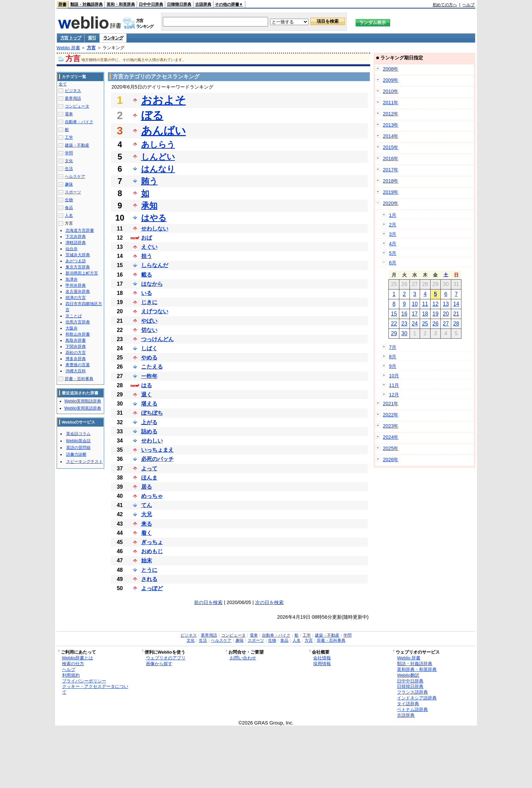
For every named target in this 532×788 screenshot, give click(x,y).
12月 (394, 395)
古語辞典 (203, 4)
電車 (69, 114)
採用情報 (322, 664)
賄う (149, 181)
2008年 (391, 69)
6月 (393, 263)
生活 (69, 169)
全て (63, 84)
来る (147, 524)
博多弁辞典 (76, 359)
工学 (69, 137)
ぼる (152, 115)
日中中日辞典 (151, 4)
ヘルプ (469, 5)
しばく (149, 348)
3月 (393, 234)
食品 (69, 208)
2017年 (391, 170)
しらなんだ (155, 265)
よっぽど (152, 588)
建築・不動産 (77, 145)
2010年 (391, 91)
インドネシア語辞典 (417, 698)
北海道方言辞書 (80, 230)
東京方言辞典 (78, 267)
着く (147, 533)
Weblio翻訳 (408, 675)
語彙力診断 (76, 454)
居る (147, 487)
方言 (91, 48)
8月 (393, 357)
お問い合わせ (243, 658)
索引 (92, 38)
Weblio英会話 (78, 441)
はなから (152, 284)
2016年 (391, 158)
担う (147, 256)
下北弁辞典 (76, 237)
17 (415, 314)
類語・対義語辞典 (87, 4)
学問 (69, 153)
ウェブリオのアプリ (166, 658)
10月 (394, 376)
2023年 (391, 426)
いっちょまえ (157, 450)
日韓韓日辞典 (179, 4)
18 (425, 314)
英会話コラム (78, 434)
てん (147, 505)
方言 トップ (71, 38)
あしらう (158, 144)
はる (147, 385)
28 (456, 324)
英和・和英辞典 (121, 4)
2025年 (391, 448)
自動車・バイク (79, 122)
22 (394, 324)
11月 (394, 385)
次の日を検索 (269, 602)
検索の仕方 (73, 664)
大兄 (147, 514)
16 (404, 314)
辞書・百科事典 (79, 379)
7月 (393, 347)
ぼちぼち (152, 413)
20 (446, 314)
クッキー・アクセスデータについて (95, 689)
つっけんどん (157, 339)
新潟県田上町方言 (82, 273)
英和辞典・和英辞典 (417, 669)
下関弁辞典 (76, 346)
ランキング (113, 38)
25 (425, 324)
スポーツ (73, 192)
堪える (149, 404)
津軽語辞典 (76, 243)
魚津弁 (72, 279)
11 (425, 304)
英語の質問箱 (78, 448)
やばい (149, 321)
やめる (149, 358)
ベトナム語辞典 (412, 709)
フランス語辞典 (412, 692)
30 (404, 333)
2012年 (391, 114)
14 (456, 304)
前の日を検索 (208, 602)
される (149, 579)
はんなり (158, 169)
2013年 (391, 125)
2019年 (391, 192)
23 (404, 324)
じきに (149, 302)
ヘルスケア (75, 176)
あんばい (164, 131)
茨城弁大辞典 (78, 255)
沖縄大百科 (76, 371)
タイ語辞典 (408, 704)
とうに (149, 570)
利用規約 (71, 675)
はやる (154, 218)
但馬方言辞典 (78, 322)
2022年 (391, 415)
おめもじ (152, 551)
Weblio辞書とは (78, 658)
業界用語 (73, 98)
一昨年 (149, 376)
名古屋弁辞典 (78, 292)
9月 (393, 366)
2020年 (391, 203)
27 (446, 324)
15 (394, 314)
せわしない (155, 229)
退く (147, 395)
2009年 (391, 80)
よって (149, 468)
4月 (393, 244)
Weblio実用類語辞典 (83, 401)
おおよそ (164, 100)
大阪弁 (72, 328)
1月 (393, 215)
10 (415, 304)
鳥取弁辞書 (76, 340)
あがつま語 (76, 261)
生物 (69, 200)
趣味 (69, 184)
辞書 (62, 4)
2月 (393, 225)
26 (436, 324)
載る (147, 275)
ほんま (149, 478)
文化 (69, 161)
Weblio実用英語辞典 (83, 408)
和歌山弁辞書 (78, 334)
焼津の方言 (76, 298)
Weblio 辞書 (68, 48)
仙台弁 (72, 249)
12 (436, 304)
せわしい (152, 441)
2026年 (391, 459)
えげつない (155, 311)
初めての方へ (445, 5)
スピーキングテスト (84, 462)
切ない (149, 330)
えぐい (149, 247)
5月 (393, 253)
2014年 (391, 136)
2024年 (391, 437)
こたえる (152, 367)
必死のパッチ (157, 459)
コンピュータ (77, 106)
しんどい (158, 157)
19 (436, 314)
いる (147, 293)
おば (147, 238)
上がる (149, 422)
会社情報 (322, 658)
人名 (69, 215)
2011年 (391, 102)
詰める (149, 431)
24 (415, 324)
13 (446, 304)
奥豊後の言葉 (78, 365)
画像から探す (159, 664)
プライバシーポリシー (84, 681)
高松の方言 (76, 353)
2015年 (391, 147)
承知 (149, 205)
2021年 (391, 404)
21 (456, 314)
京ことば (74, 316)
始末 (147, 560)
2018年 (391, 181)
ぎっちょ (152, 542)
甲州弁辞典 (76, 285)
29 (394, 333)
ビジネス (73, 91)
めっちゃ (152, 496)
